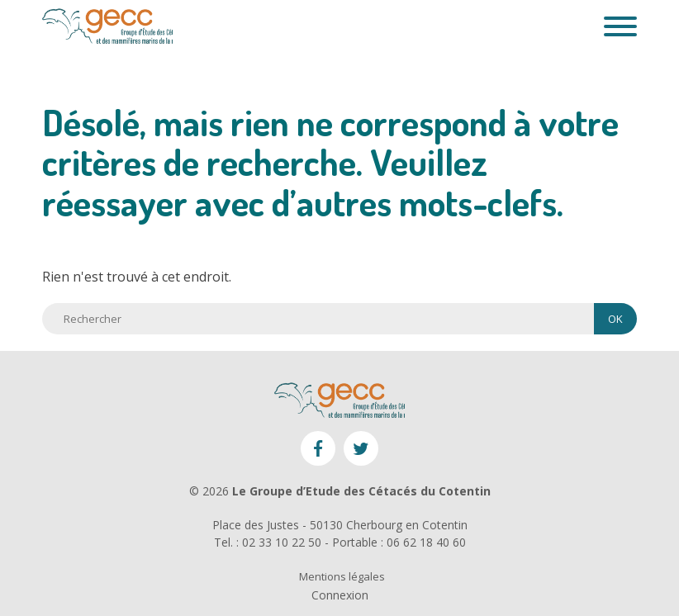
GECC (107, 26)
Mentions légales (342, 577)
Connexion (340, 595)
